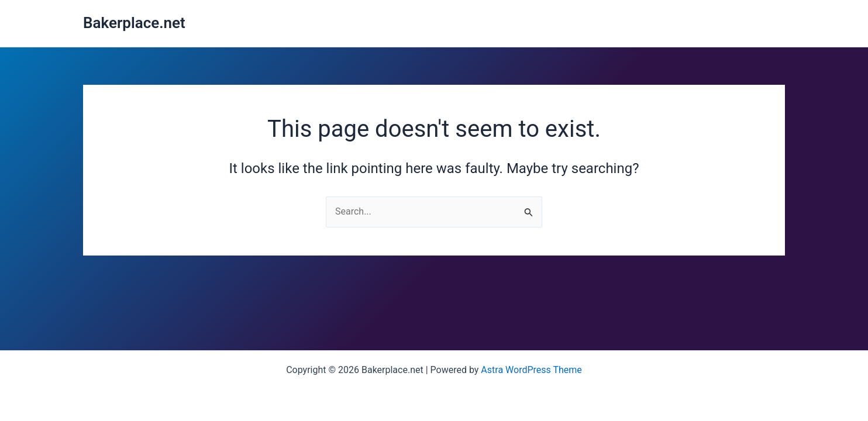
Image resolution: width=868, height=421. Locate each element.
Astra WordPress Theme (531, 370)
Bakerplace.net (134, 23)
